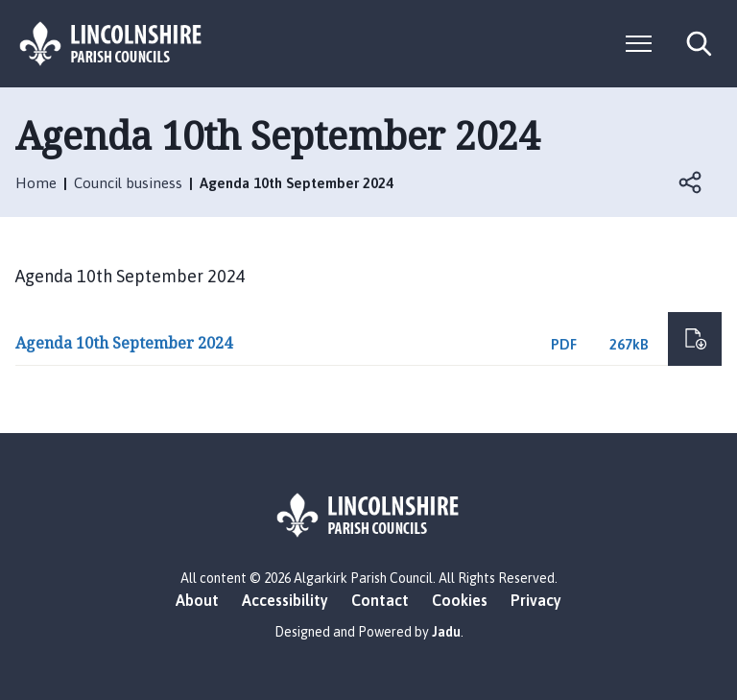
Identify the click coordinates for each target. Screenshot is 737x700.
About (197, 600)
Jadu (446, 632)
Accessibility (285, 600)
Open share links (691, 182)
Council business (128, 183)
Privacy (536, 600)
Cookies (460, 600)
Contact (380, 600)
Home (36, 183)
